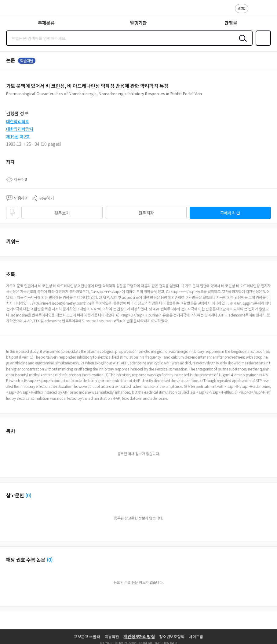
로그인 (242, 8)
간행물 (231, 23)
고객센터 (255, 12)
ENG (268, 12)
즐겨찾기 (262, 45)
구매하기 (228, 213)
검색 (242, 43)
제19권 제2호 (18, 137)
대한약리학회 (18, 121)
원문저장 (146, 213)
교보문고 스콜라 (87, 637)
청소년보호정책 (172, 637)
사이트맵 (196, 637)
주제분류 (46, 23)
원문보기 (62, 213)
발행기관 (138, 23)
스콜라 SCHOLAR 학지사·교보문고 (18, 9)
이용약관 (112, 637)
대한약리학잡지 (20, 129)
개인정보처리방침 (139, 636)
